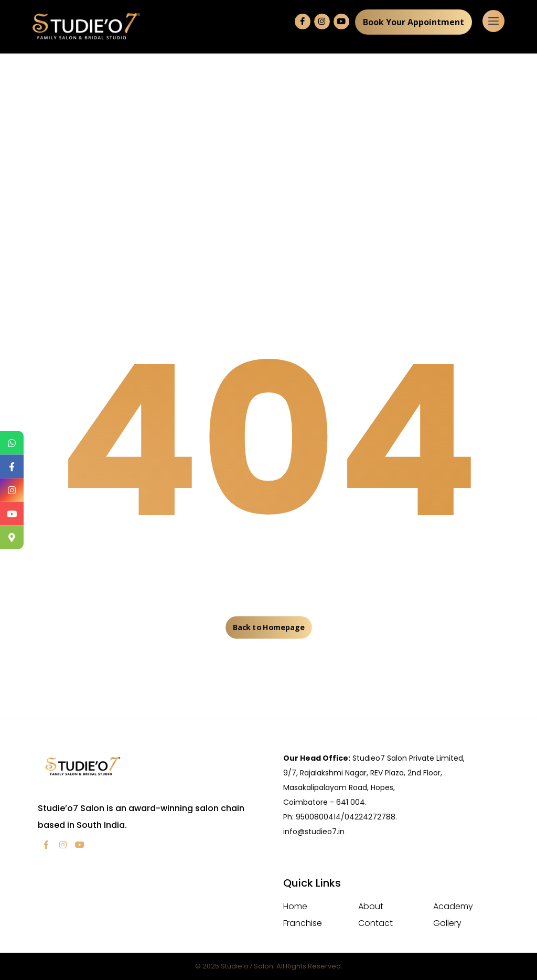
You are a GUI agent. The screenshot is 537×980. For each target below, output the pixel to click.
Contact (375, 923)
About (371, 906)
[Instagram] (322, 22)
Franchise (303, 923)
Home (295, 906)
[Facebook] (303, 22)
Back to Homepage (268, 627)
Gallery (447, 923)
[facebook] (46, 845)
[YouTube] (341, 22)
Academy (453, 906)
